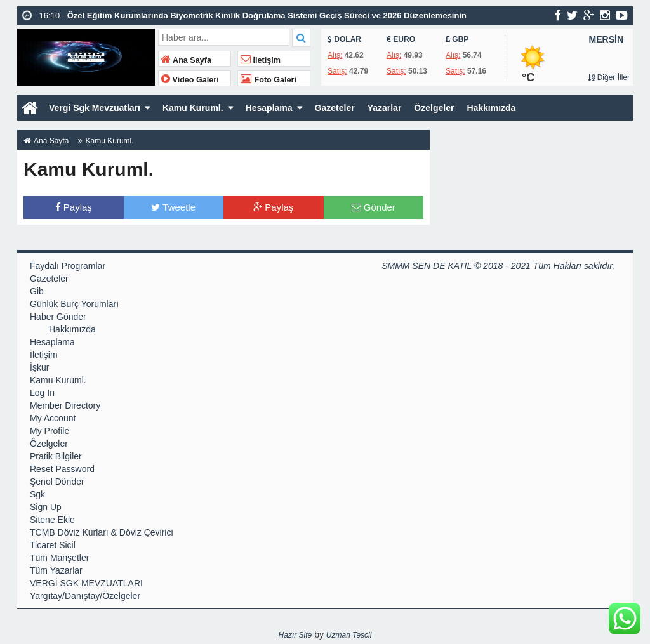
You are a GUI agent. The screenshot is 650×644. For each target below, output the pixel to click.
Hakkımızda (491, 108)
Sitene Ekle (52, 520)
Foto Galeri (269, 80)
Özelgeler (434, 108)
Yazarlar (385, 108)
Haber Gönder (58, 317)
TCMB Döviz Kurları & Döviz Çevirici (102, 532)
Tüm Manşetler (59, 558)
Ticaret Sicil (53, 545)
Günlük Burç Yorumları (74, 304)
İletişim (261, 60)
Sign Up (46, 507)
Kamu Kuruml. (193, 108)
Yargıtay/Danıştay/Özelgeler (85, 596)
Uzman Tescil (349, 635)
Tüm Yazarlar (56, 570)
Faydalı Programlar (68, 266)
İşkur (39, 367)
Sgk (37, 494)
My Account (53, 418)
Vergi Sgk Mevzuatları (95, 108)
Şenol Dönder (57, 482)
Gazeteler (335, 108)
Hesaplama (269, 108)
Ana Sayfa (186, 60)
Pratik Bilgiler (56, 456)
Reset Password (62, 469)
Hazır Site (295, 635)
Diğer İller (609, 77)
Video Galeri (190, 80)
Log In (42, 393)
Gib (37, 291)
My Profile (50, 431)
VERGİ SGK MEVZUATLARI (86, 583)
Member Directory (65, 405)
